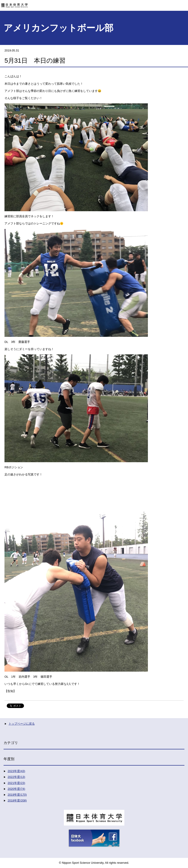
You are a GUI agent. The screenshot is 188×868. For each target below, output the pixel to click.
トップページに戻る (22, 724)
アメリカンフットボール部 (58, 28)
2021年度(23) (16, 783)
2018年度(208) (17, 800)
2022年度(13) (16, 777)
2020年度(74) (16, 789)
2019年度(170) (17, 795)
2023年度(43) (16, 771)
